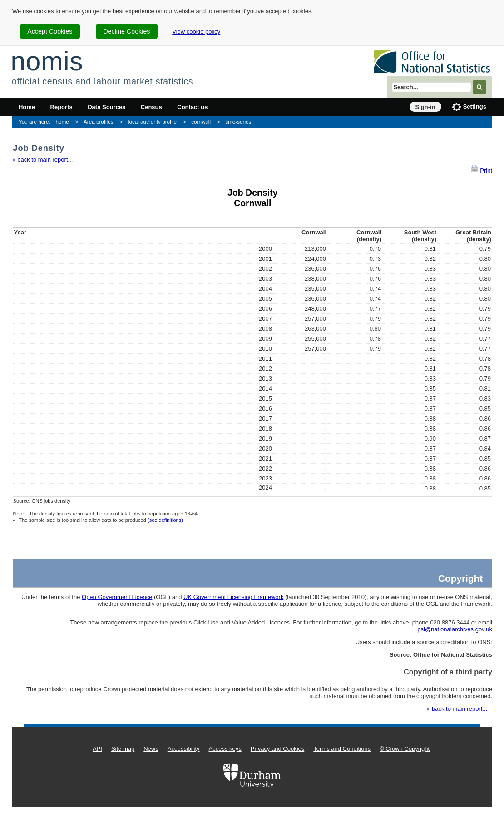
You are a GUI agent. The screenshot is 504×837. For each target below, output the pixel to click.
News (151, 749)
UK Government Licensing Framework (233, 597)
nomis (47, 61)
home (62, 121)
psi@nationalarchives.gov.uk (455, 629)
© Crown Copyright (405, 749)
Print (481, 171)
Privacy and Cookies (278, 749)
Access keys (225, 749)
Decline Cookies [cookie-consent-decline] (126, 31)
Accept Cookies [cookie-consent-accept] (50, 31)
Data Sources (106, 107)
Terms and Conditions (342, 749)
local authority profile (152, 121)
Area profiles (99, 121)
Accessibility (184, 749)
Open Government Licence (117, 597)
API (97, 749)
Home (27, 107)
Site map (123, 749)
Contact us (192, 107)
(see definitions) (165, 520)
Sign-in (425, 107)
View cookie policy (196, 32)
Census (151, 107)
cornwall (201, 121)
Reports (62, 107)
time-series (238, 121)
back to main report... (45, 160)
